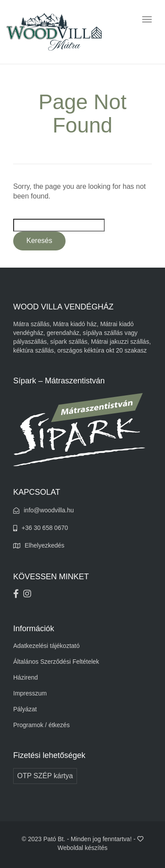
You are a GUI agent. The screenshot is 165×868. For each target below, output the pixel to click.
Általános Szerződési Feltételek (56, 662)
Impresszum (30, 693)
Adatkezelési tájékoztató (46, 646)
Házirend (26, 677)
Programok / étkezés (41, 725)
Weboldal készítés (82, 848)
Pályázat (25, 709)
